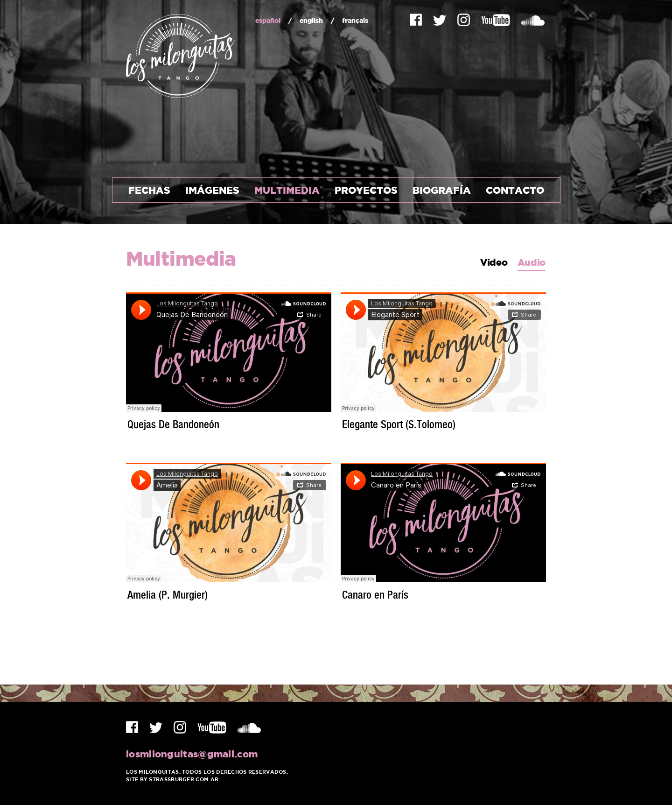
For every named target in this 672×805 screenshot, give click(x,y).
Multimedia (287, 190)
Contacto (515, 190)
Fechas (149, 190)
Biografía (442, 190)
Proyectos (366, 190)
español (268, 21)
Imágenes (212, 190)
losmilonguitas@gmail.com (192, 754)
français (355, 21)
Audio (532, 263)
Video (494, 263)
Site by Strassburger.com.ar (172, 779)
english (311, 21)
